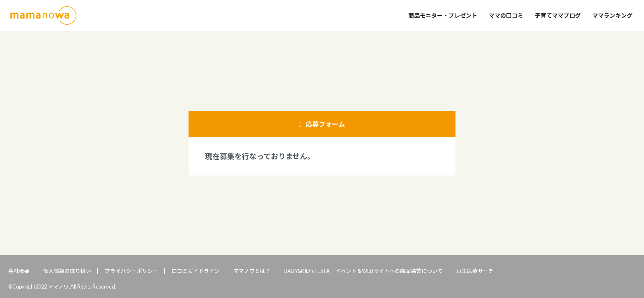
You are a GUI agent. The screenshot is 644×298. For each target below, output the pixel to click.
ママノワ (43, 15)
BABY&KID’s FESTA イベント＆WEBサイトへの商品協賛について (363, 271)
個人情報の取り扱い (67, 271)
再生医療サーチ (475, 271)
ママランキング (612, 15)
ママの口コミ (506, 15)
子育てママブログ (558, 15)
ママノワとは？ (252, 271)
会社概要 (19, 271)
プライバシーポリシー (131, 271)
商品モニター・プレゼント (443, 15)
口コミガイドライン (196, 271)
